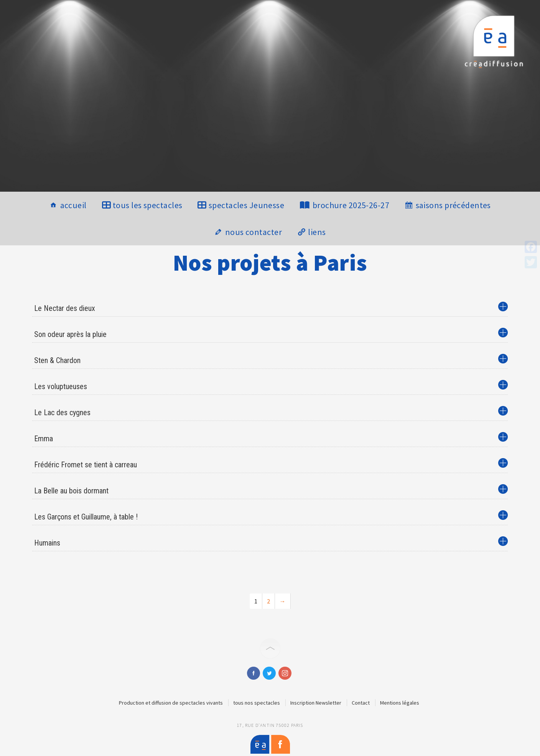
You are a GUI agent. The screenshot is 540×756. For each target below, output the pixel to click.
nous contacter (254, 232)
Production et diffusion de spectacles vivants (171, 703)
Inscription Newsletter (316, 703)
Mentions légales (400, 703)
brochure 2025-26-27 (351, 205)
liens (317, 232)
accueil (73, 205)
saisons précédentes (453, 205)
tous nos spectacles (257, 703)
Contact (361, 703)
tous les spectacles (147, 205)
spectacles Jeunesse (246, 205)
